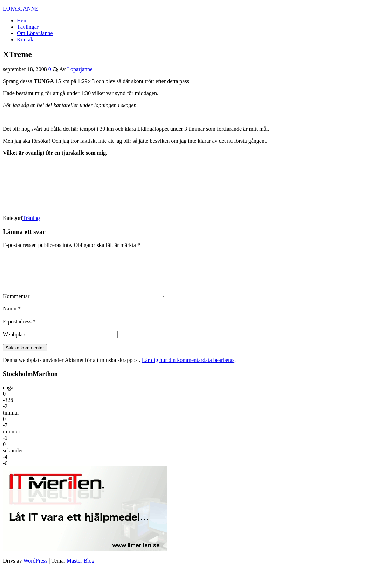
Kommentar (16, 305)
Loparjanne (80, 69)
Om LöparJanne (35, 33)
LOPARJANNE (21, 9)
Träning (31, 218)
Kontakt (26, 39)
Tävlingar (28, 27)
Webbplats (15, 343)
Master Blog (81, 569)
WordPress (35, 569)
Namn (12, 317)
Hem (22, 21)
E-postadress (19, 330)
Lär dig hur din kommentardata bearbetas (188, 368)
